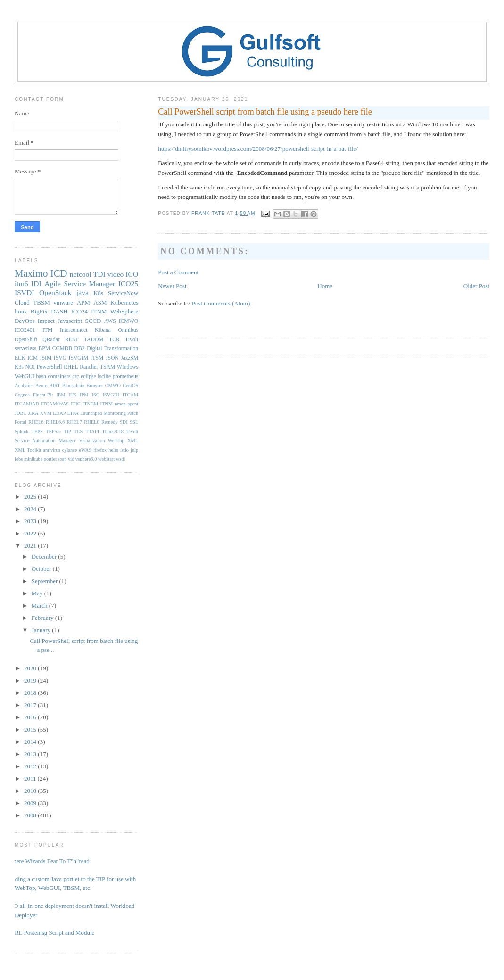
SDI (124, 422)
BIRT (55, 385)
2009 (31, 803)
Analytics (24, 385)
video (116, 274)
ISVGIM (79, 358)
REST (72, 340)
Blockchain (73, 385)
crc (75, 376)
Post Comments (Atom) (221, 303)
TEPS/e (53, 432)
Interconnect (74, 330)
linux (21, 311)
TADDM (94, 340)
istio (124, 450)
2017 (31, 705)
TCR (114, 340)
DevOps (25, 321)
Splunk (21, 432)
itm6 (21, 284)
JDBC (21, 413)
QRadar (51, 340)
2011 (31, 778)
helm (113, 450)
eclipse (88, 376)
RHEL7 (74, 422)
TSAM (107, 367)
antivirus (51, 450)
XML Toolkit (28, 450)
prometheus (126, 376)
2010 (31, 791)
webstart (106, 459)
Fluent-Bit (43, 395)
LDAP (59, 413)
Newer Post (172, 286)
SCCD (93, 321)
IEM (61, 395)
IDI (36, 284)
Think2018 (113, 432)
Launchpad (91, 413)
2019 (31, 680)
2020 (31, 668)
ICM (33, 358)
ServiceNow (123, 293)
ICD (59, 273)
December (45, 556)
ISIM (46, 358)
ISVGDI (111, 395)
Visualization (92, 441)
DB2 (80, 349)
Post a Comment (178, 272)
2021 (31, 546)
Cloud (22, 302)
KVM (46, 413)
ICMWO (129, 321)
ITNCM (90, 404)
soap (62, 459)
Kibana (103, 330)
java (83, 292)
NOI (30, 367)
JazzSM (129, 358)
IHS (72, 395)
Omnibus (128, 330)
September (45, 581)
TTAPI (93, 432)
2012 (31, 766)
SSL (134, 422)
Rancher (89, 367)
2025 (31, 497)
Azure (41, 385)
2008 (31, 815)
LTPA (73, 413)
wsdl (121, 459)
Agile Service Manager (80, 284)
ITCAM (130, 395)
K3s (19, 367)
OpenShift (26, 340)
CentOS (130, 385)
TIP (67, 432)
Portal (21, 422)
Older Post (476, 286)
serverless (25, 349)
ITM (47, 330)
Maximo (31, 273)
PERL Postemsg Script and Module (51, 933)
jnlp (134, 450)
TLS (78, 432)
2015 (31, 729)
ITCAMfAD (27, 404)
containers (59, 376)
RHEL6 (36, 422)
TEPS (37, 432)
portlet (50, 459)
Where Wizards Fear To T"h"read (49, 861)
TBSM (41, 302)
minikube (33, 459)
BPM (45, 349)
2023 (31, 521)
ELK (20, 358)
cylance (70, 450)
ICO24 (79, 311)
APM (83, 302)
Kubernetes (124, 302)
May (38, 593)
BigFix (39, 311)
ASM (100, 302)
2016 (31, 717)
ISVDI (25, 292)
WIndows (128, 367)
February (43, 618)
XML (133, 441)
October (42, 569)
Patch (133, 413)
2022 (31, 533)
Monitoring (114, 413)
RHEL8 (91, 422)
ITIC (75, 404)
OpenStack (55, 292)
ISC (95, 395)
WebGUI (25, 376)
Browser (95, 385)
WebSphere (124, 311)
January (42, 630)
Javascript (70, 321)
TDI (99, 274)
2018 (31, 693)
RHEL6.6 (55, 422)
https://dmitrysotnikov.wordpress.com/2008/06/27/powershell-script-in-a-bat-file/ (258, 149)
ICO (132, 274)
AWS (110, 321)
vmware (63, 302)
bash (41, 376)
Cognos (22, 395)
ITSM (97, 358)
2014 (31, 742)
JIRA (33, 413)
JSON (112, 358)
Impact (46, 321)
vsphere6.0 (86, 459)
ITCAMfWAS (55, 404)
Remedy (110, 422)
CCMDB (62, 349)
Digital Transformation (112, 349)
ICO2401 (25, 330)
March (40, 605)
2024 (31, 509)
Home (325, 286)
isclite (104, 376)
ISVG (60, 358)
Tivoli (132, 340)
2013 (31, 754)
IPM (84, 395)
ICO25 (128, 284)
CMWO (113, 385)
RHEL (71, 367)
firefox (100, 450)
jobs (19, 459)
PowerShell (50, 367)
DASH (59, 311)
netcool (81, 274)
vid (71, 459)
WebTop (116, 441)
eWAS (85, 450)
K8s (98, 293)
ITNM (99, 311)
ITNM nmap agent (120, 404)
